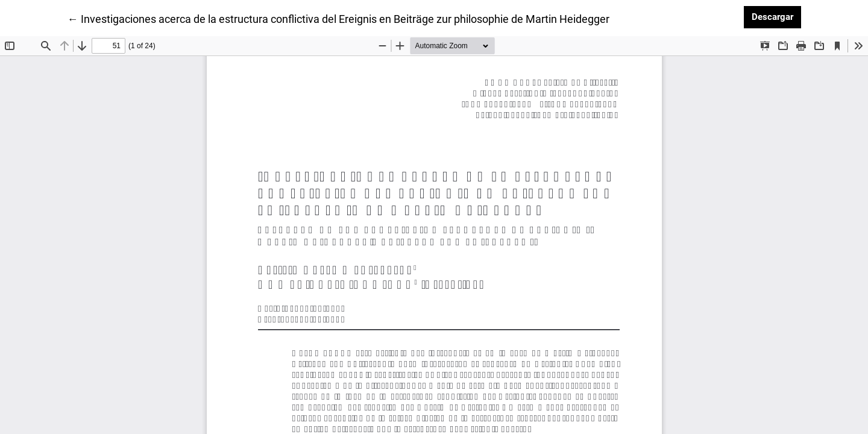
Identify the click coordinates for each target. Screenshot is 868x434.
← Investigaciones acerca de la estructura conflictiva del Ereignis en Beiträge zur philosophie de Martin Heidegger (338, 18)
